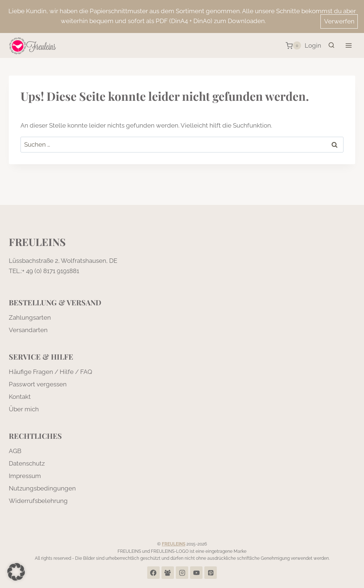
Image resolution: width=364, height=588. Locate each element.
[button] (16, 572)
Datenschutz (27, 463)
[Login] (313, 46)
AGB (15, 451)
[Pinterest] (211, 573)
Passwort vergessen (38, 384)
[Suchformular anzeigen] (331, 45)
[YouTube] (196, 573)
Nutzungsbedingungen (42, 488)
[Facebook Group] (168, 573)
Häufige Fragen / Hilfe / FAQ (51, 372)
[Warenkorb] (293, 45)
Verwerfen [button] (339, 21)
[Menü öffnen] (348, 46)
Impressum (25, 476)
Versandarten (28, 330)
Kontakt (20, 397)
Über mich (24, 409)
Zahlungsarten (30, 317)
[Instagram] (182, 573)
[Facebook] (153, 573)
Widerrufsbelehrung (38, 501)
